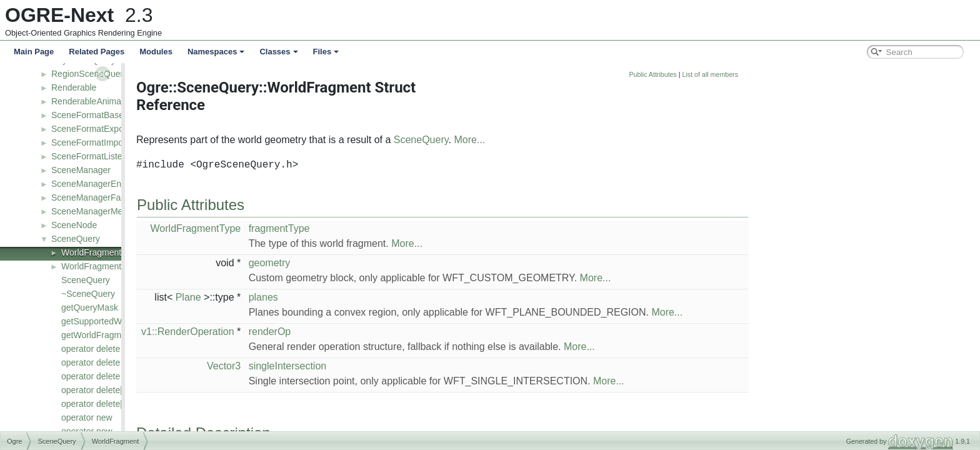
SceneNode (74, 225)
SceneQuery (76, 239)
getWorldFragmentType (107, 335)
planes (380, 297)
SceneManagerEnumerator (104, 184)
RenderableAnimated (92, 101)
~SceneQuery (88, 294)
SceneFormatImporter (94, 142)
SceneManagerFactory (96, 197)
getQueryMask (90, 307)
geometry (386, 263)
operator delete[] (93, 390)
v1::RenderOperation (304, 332)
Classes (278, 52)
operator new (87, 417)
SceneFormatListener (93, 156)
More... (586, 140)
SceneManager (81, 170)
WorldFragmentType (101, 266)
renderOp (386, 332)
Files (326, 52)
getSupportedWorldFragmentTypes (129, 321)
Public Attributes (769, 74)
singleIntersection (404, 366)
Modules (156, 52)
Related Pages (97, 52)
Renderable (74, 87)
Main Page (34, 52)
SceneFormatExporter (94, 129)
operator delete (91, 349)
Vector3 (340, 366)
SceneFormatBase (87, 115)
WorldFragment (91, 252)
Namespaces (216, 52)
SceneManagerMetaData (100, 211)
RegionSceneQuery (89, 74)
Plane (305, 297)
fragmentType (396, 228)
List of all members (827, 74)
